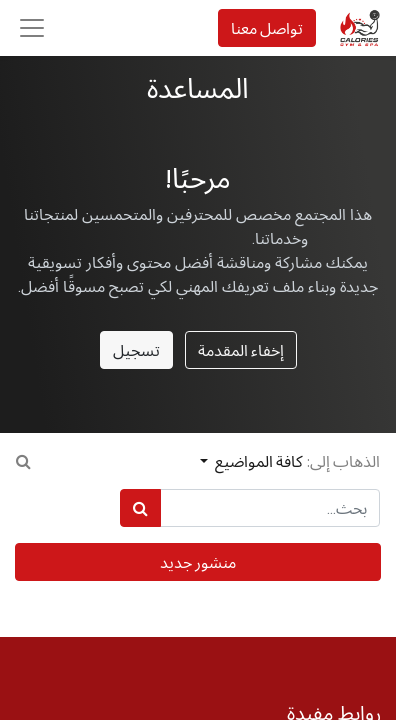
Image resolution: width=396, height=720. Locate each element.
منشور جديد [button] (198, 562)
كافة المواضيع (257, 461)
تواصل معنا (267, 28)
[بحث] (140, 508)
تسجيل (136, 350)
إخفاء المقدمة (241, 350)
